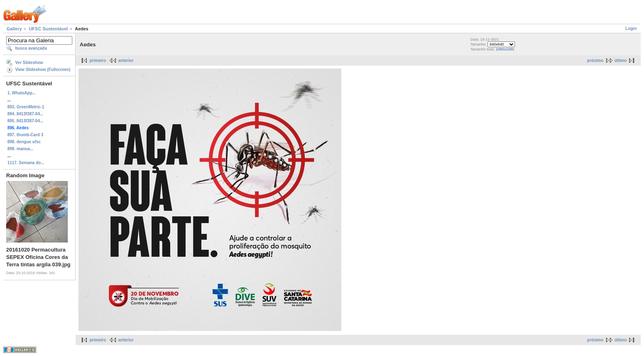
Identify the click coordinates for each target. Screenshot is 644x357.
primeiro (98, 61)
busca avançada (31, 48)
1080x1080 (505, 49)
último (621, 61)
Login (631, 29)
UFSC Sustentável (48, 29)
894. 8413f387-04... (25, 114)
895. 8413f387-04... (25, 121)
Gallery (14, 29)
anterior (126, 61)
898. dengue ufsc (24, 142)
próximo (595, 61)
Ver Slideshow (29, 63)
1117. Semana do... (26, 163)
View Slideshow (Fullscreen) (43, 70)
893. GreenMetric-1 (26, 107)
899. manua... (20, 149)
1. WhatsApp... (22, 93)
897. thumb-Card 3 (25, 135)
